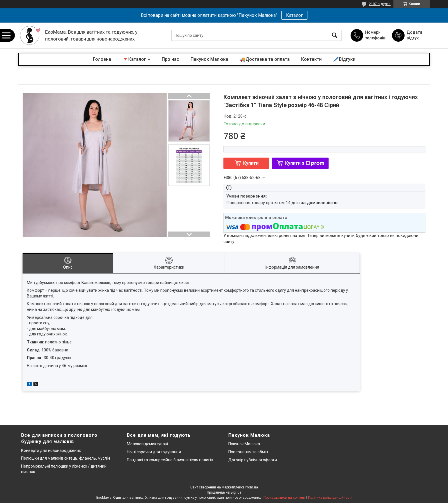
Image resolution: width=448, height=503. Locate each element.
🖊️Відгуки (344, 59)
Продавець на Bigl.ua (224, 492)
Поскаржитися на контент (284, 498)
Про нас (170, 59)
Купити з (305, 163)
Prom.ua (251, 487)
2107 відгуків (380, 4)
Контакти (311, 59)
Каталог (294, 15)
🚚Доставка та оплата (265, 59)
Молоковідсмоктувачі (147, 444)
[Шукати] (335, 36)
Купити (251, 163)
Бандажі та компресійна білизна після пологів (170, 460)
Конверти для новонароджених (51, 450)
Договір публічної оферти (253, 460)
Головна (102, 59)
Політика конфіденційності (330, 498)
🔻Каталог (134, 59)
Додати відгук (414, 35)
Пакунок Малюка (209, 59)
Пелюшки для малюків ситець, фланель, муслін (66, 458)
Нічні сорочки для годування (154, 452)
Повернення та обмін (248, 452)
